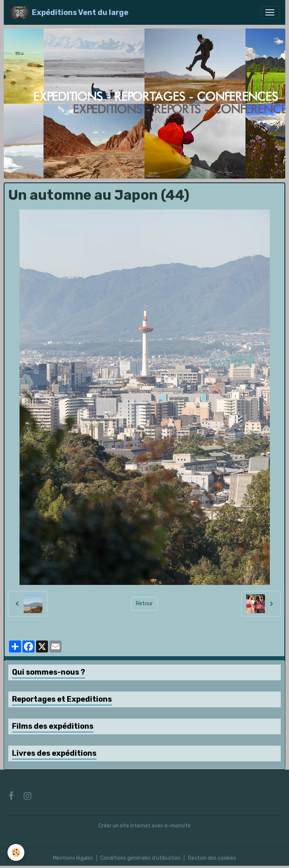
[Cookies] (16, 852)
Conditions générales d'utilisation (140, 858)
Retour (144, 604)
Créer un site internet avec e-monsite (144, 826)
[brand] (69, 12)
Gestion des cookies (212, 858)
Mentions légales (73, 858)
